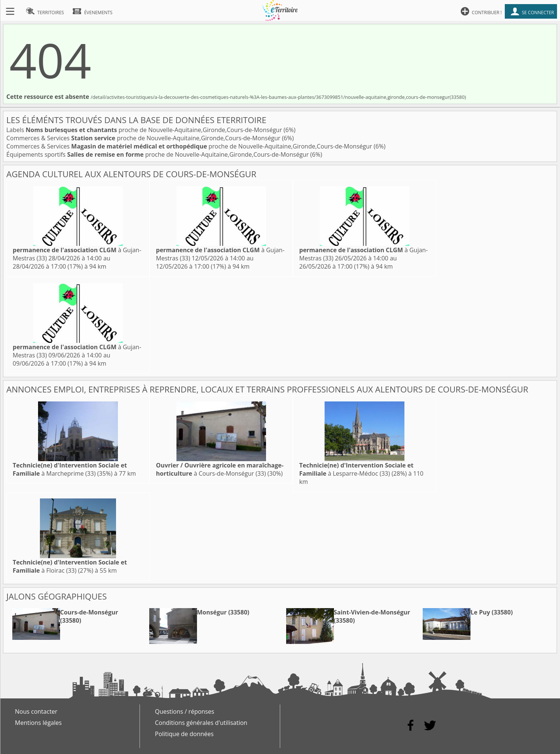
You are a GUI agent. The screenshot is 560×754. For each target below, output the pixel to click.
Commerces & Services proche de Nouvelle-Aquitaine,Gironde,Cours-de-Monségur (144, 138)
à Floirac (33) (70, 566)
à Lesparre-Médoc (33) (356, 469)
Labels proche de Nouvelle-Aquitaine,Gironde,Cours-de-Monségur (145, 130)
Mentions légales (38, 723)
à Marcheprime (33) (70, 469)
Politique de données (184, 734)
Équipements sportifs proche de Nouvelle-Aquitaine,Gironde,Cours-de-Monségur (158, 154)
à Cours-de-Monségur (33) (220, 469)
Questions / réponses (184, 711)
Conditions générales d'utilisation (201, 723)
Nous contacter (36, 711)
